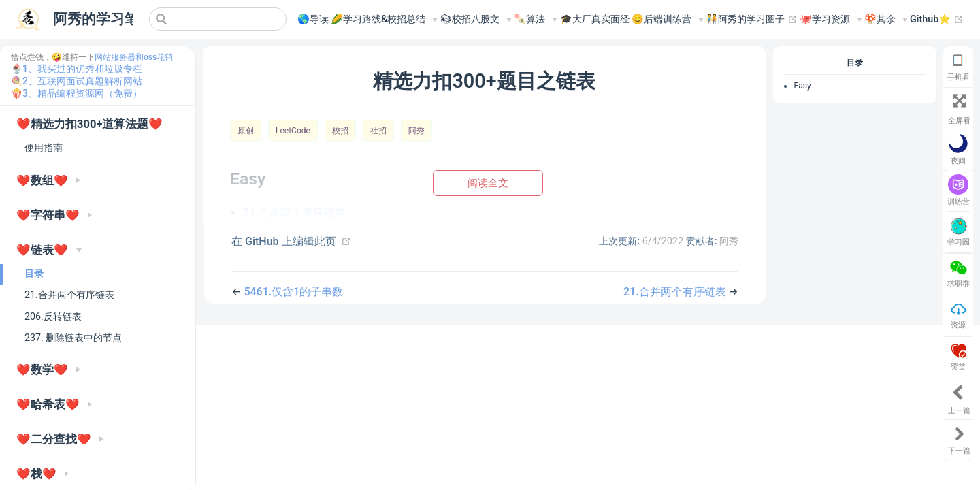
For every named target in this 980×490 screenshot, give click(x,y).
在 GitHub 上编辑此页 (284, 241)
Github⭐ (937, 20)
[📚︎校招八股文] (476, 20)
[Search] (218, 19)
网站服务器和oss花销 (134, 57)
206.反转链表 (53, 316)
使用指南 (44, 148)
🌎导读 (313, 19)
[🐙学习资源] (831, 20)
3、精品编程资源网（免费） (82, 93)
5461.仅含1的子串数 (293, 292)
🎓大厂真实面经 (595, 19)
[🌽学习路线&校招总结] (384, 20)
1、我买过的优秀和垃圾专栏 (82, 69)
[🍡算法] (536, 20)
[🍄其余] (886, 20)
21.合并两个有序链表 (69, 295)
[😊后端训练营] (668, 20)
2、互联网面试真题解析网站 (82, 81)
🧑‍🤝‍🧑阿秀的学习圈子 (752, 20)
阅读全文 (488, 183)
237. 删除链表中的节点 (73, 338)
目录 (34, 274)
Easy (802, 86)
